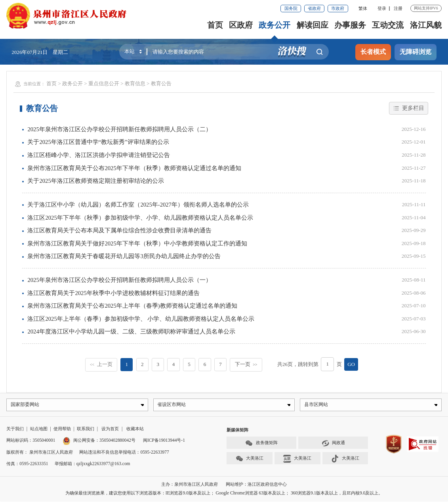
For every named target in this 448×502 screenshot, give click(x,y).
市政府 (338, 8)
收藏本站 (135, 430)
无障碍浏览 (416, 52)
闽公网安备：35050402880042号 (99, 441)
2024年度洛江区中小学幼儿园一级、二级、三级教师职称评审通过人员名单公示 (131, 331)
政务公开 (275, 25)
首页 (215, 25)
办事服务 (351, 25)
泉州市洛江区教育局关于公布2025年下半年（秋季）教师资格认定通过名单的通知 (134, 168)
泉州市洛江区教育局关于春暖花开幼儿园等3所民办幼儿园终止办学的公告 (124, 256)
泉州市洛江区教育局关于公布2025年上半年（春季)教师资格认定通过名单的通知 (132, 306)
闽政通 (334, 444)
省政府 (314, 8)
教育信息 (135, 83)
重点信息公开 (104, 83)
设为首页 (110, 430)
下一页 (246, 364)
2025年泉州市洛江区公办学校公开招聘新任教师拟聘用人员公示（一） (119, 280)
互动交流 (388, 25)
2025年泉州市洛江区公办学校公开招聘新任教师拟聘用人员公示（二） (119, 129)
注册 (398, 8)
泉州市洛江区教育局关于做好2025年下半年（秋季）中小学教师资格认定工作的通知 (137, 243)
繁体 (363, 8)
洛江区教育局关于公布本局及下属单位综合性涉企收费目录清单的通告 (119, 230)
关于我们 (15, 430)
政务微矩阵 (261, 444)
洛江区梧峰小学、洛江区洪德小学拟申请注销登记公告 (99, 155)
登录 (382, 8)
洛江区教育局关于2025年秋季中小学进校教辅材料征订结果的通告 (113, 293)
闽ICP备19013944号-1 (164, 441)
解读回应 (313, 25)
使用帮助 (62, 430)
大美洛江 (250, 460)
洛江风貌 (426, 25)
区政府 (241, 25)
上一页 (101, 364)
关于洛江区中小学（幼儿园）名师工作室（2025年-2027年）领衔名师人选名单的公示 (138, 205)
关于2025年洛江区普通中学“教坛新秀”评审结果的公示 (98, 142)
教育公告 (161, 83)
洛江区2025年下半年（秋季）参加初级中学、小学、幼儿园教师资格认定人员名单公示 (140, 218)
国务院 (291, 8)
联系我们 (86, 430)
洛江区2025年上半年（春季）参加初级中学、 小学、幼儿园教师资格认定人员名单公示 (141, 319)
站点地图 (39, 430)
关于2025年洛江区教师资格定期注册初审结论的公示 (95, 181)
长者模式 (373, 52)
